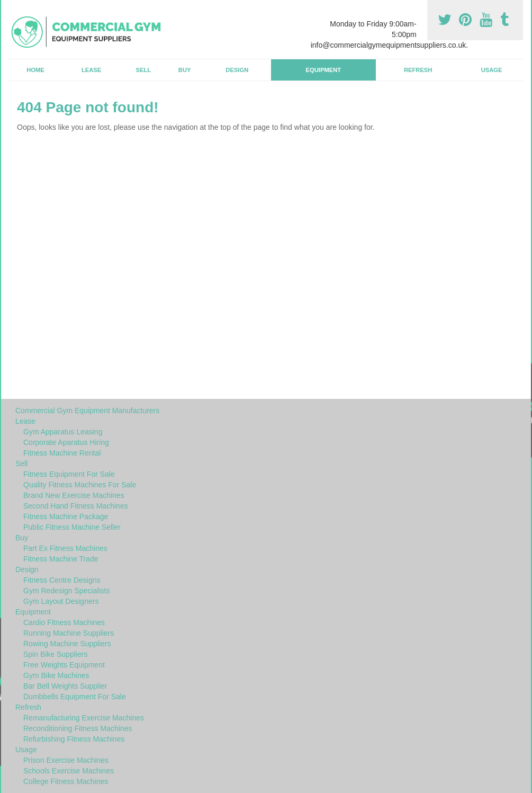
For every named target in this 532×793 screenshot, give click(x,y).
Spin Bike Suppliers (55, 654)
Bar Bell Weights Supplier (65, 686)
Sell (144, 70)
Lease (91, 70)
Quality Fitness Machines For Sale (80, 485)
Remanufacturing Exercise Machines (84, 718)
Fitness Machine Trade (61, 559)
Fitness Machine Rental (62, 453)
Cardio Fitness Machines (64, 622)
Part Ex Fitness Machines (65, 548)
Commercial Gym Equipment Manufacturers (87, 411)
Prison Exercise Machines (66, 760)
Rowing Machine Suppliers (67, 644)
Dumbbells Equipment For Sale (75, 697)
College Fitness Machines (66, 781)
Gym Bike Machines (56, 675)
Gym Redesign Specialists (66, 591)
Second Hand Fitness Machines (76, 506)
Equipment (324, 70)
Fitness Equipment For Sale (69, 474)
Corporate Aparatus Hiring (66, 442)
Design (237, 70)
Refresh (418, 70)
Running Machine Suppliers (69, 633)
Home (35, 70)
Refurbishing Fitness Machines (74, 739)
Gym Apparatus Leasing (63, 432)
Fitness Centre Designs (62, 580)
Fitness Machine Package (66, 516)
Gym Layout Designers (61, 601)
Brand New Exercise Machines (74, 495)
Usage (492, 70)
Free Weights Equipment (64, 665)
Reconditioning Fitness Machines (78, 728)
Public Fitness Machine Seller (72, 527)
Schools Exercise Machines (69, 771)
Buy (185, 70)
